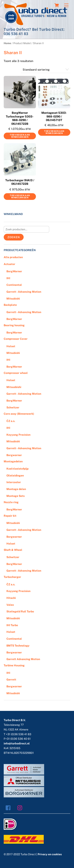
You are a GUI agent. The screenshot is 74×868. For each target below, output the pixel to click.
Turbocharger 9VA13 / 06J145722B (20, 182)
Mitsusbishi (14, 387)
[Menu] (66, 5)
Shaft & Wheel (13, 550)
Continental (14, 285)
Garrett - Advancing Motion (24, 292)
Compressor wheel (16, 373)
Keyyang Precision (18, 435)
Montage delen (16, 489)
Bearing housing (14, 325)
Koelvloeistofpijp (17, 469)
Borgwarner (14, 455)
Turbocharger (12, 577)
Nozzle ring (11, 502)
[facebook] (9, 807)
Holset (11, 346)
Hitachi (11, 598)
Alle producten (13, 257)
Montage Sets (16, 496)
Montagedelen (13, 461)
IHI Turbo (12, 625)
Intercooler (14, 482)
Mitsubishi (13, 299)
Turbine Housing (14, 665)
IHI (8, 278)
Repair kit (10, 516)
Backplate (10, 305)
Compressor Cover (16, 339)
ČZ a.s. (11, 421)
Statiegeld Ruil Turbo (20, 611)
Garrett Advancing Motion (23, 659)
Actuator (9, 264)
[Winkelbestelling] (46, 70)
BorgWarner (14, 271)
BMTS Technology (18, 646)
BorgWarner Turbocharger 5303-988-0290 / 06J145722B (20, 118)
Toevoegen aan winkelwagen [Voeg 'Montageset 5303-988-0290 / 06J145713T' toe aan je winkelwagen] (54, 132)
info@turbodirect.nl (17, 743)
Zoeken (14, 237)
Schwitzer (13, 407)
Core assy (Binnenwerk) (19, 414)
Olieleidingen (15, 475)
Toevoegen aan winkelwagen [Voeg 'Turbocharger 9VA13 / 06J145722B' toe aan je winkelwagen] (20, 196)
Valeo (10, 605)
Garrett (11, 679)
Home (7, 43)
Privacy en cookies (50, 854)
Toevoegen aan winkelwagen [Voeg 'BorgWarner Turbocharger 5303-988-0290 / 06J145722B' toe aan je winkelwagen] (20, 136)
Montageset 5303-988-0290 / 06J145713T (54, 116)
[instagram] (21, 807)
